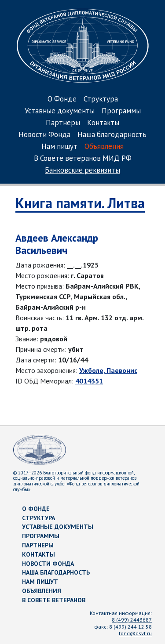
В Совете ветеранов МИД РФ (83, 159)
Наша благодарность (112, 135)
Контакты (103, 123)
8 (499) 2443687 (132, 620)
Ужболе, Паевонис (108, 370)
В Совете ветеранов (54, 600)
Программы (121, 111)
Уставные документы (60, 111)
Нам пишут (59, 147)
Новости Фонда (44, 135)
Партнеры (63, 123)
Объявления (104, 147)
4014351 (89, 381)
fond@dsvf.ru (135, 633)
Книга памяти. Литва (80, 203)
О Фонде (62, 99)
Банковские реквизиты (82, 171)
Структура (101, 99)
